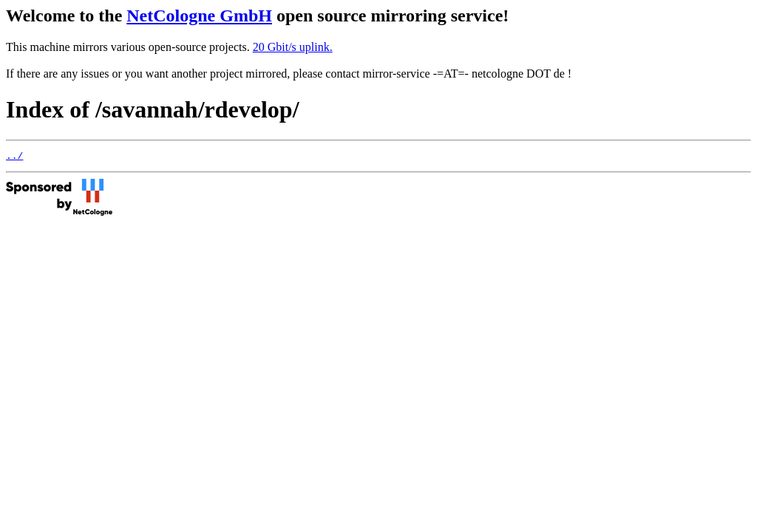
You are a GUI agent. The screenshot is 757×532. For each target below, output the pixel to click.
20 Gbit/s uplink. (293, 47)
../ (14, 157)
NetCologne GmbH (199, 16)
